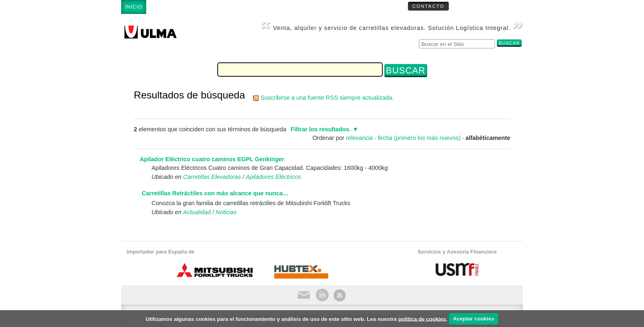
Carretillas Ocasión (361, 7)
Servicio (260, 7)
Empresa (301, 7)
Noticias (226, 212)
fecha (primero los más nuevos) (419, 138)
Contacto (428, 6)
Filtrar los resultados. (321, 129)
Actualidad (197, 212)
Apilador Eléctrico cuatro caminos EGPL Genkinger (212, 159)
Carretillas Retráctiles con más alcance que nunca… (215, 193)
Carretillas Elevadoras (195, 7)
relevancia (359, 138)
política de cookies (422, 319)
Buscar (419, 38)
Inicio (134, 7)
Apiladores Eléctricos (274, 177)
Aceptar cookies (474, 319)
